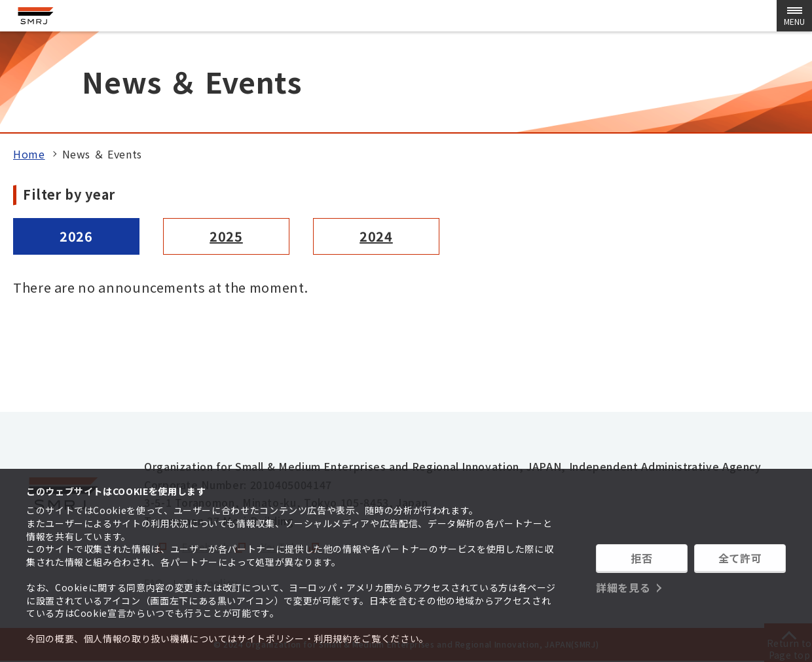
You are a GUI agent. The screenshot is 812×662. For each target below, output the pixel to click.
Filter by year (69, 194)
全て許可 (740, 560)
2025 (226, 236)
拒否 (641, 560)
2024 (376, 236)
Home (29, 154)
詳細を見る (623, 585)
